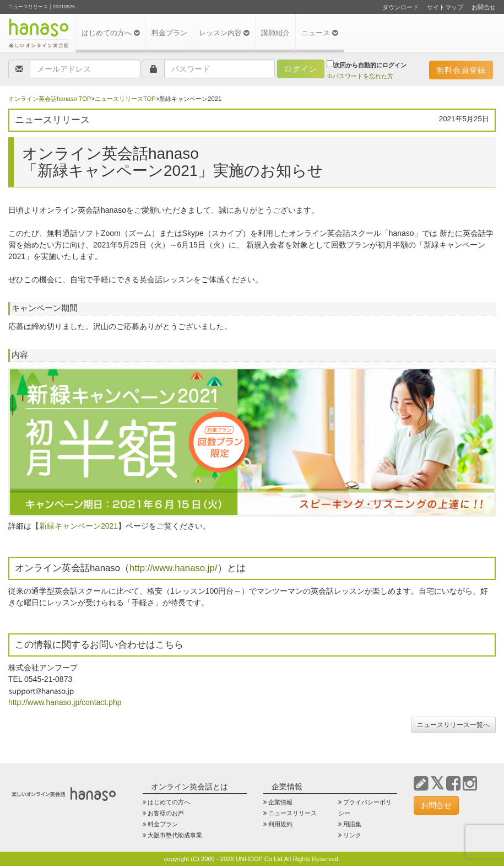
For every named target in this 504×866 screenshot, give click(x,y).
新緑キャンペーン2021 (78, 526)
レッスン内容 (224, 33)
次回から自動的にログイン (367, 64)
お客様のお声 (166, 813)
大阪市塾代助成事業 (175, 835)
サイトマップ (445, 7)
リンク (352, 835)
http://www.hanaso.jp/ (174, 568)
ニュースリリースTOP (125, 99)
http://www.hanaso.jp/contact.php (65, 702)
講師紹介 (275, 33)
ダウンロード (400, 7)
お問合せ (484, 7)
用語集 (352, 824)
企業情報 (280, 802)
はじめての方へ (111, 33)
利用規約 (280, 824)
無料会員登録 (461, 70)
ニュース (320, 33)
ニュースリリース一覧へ (453, 725)
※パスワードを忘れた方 (360, 76)
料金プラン (169, 33)
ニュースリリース (292, 813)
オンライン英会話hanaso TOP (50, 99)
